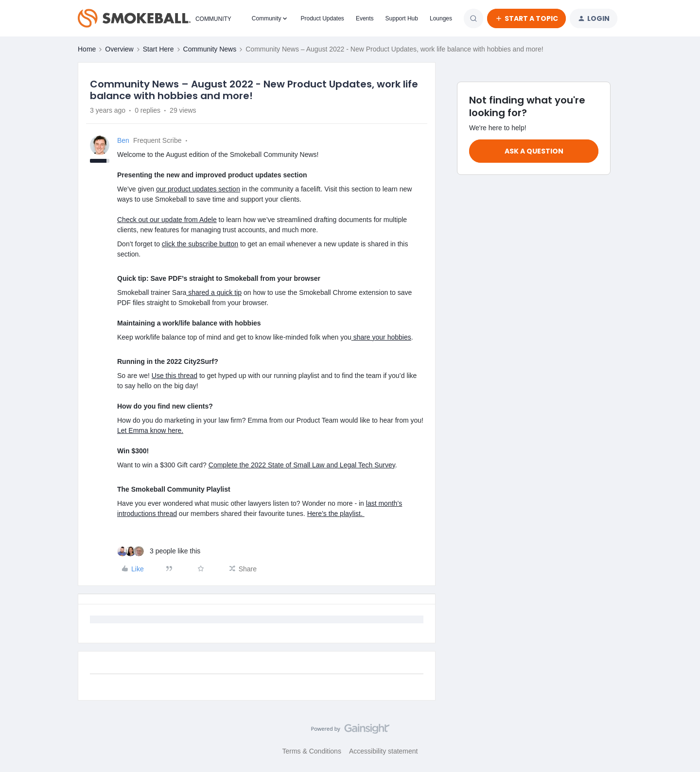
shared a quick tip (214, 292)
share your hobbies (382, 337)
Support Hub (402, 18)
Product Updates (322, 18)
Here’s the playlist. (336, 514)
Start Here (158, 49)
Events (365, 18)
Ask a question (534, 151)
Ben (123, 140)
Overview (119, 49)
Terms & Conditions (312, 751)
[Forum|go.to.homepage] (152, 18)
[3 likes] (159, 551)
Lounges (441, 18)
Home (87, 49)
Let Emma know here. (150, 430)
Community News (210, 49)
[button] (526, 18)
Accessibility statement (384, 751)
